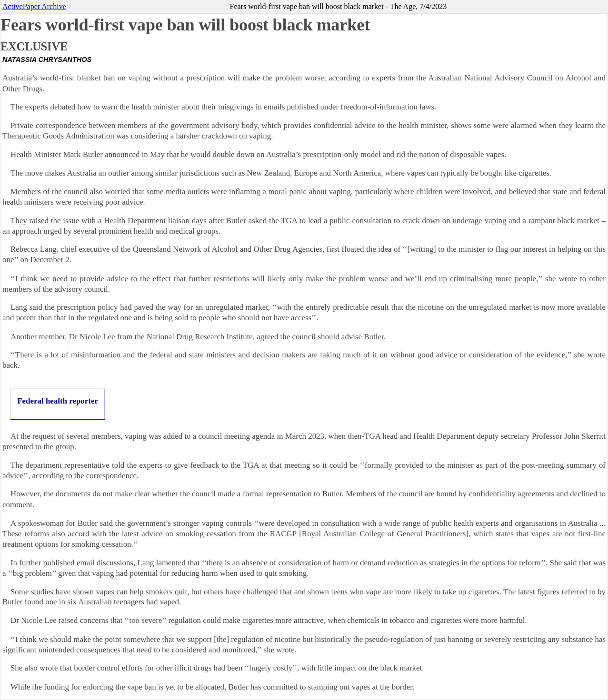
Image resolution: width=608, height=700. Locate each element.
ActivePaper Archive (34, 6)
